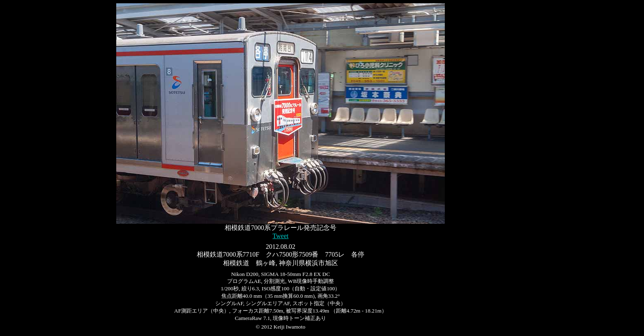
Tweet (281, 236)
